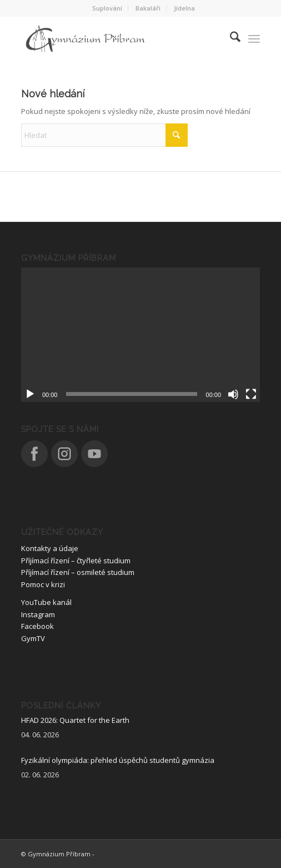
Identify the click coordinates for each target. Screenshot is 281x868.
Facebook (37, 626)
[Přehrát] (30, 394)
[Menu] (254, 38)
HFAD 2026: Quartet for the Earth (75, 720)
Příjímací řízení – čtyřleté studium (76, 561)
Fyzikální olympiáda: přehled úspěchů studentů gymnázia (118, 760)
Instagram (38, 614)
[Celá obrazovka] (251, 394)
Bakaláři (148, 8)
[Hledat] (230, 38)
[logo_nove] (117, 38)
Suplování (107, 8)
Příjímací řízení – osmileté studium (78, 572)
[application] (140, 335)
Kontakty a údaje (50, 548)
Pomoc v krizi (43, 584)
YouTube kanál (46, 602)
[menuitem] (107, 8)
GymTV (33, 638)
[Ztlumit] (233, 394)
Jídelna (184, 8)
